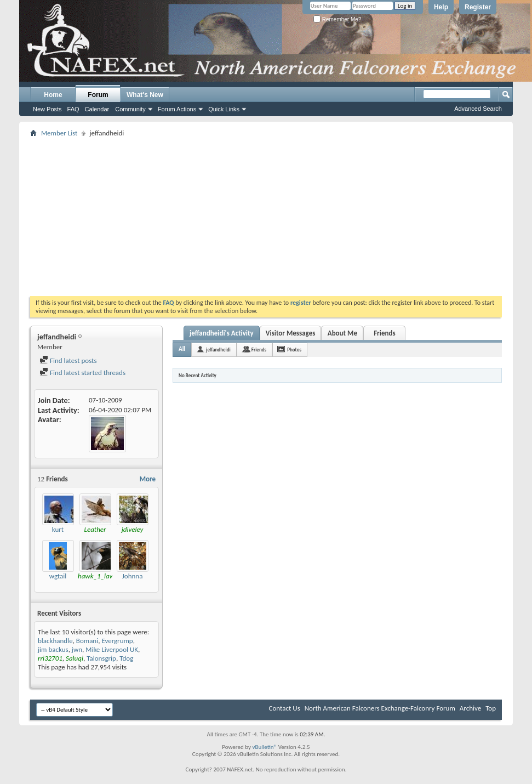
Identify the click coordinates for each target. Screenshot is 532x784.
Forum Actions (177, 109)
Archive (470, 708)
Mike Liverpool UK (112, 649)
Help (441, 7)
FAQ (73, 109)
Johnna (133, 576)
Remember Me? (337, 19)
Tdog (126, 658)
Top (491, 708)
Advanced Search (478, 109)
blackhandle (55, 641)
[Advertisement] (236, 217)
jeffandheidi (218, 350)
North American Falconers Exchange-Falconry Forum (380, 708)
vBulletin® (264, 747)
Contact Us (285, 708)
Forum (98, 95)
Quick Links (224, 109)
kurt (58, 529)
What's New (145, 95)
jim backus (53, 649)
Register (478, 7)
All (182, 349)
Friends (384, 333)
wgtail (58, 576)
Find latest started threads (82, 373)
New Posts (47, 109)
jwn (77, 649)
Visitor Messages (291, 333)
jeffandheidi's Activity (222, 333)
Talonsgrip (101, 658)
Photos (294, 350)
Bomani (87, 641)
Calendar (97, 109)
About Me (342, 333)
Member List (59, 133)
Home (53, 95)
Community (130, 109)
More (148, 479)
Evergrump (117, 641)
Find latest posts (68, 360)
